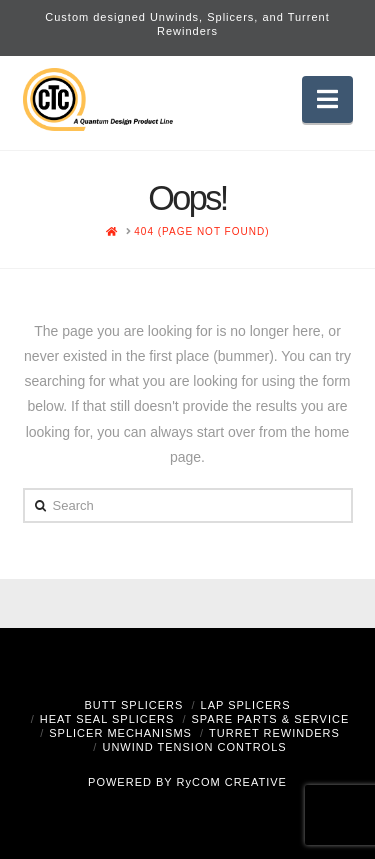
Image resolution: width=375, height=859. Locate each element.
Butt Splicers (133, 705)
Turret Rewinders (274, 733)
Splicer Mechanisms (120, 733)
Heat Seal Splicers (107, 719)
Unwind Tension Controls (194, 747)
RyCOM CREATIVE (232, 782)
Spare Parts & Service (271, 719)
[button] (327, 99)
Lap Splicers (246, 705)
